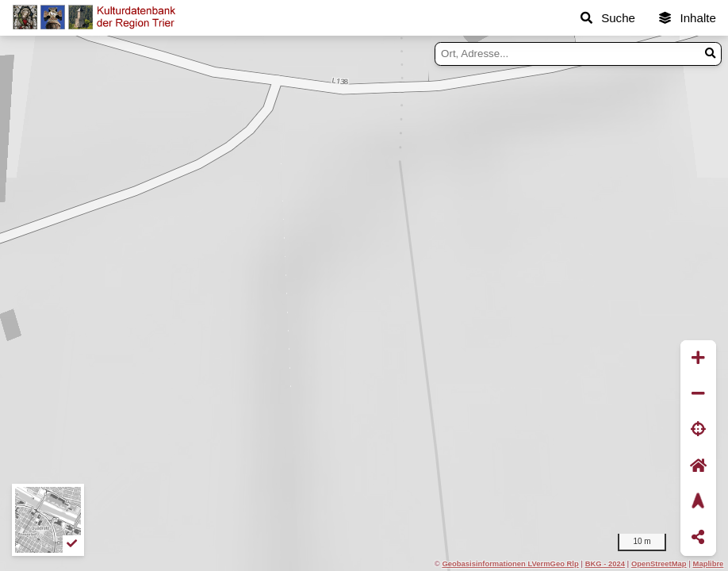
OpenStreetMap (659, 563)
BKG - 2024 (605, 563)
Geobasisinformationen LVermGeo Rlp (510, 563)
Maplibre (709, 563)
